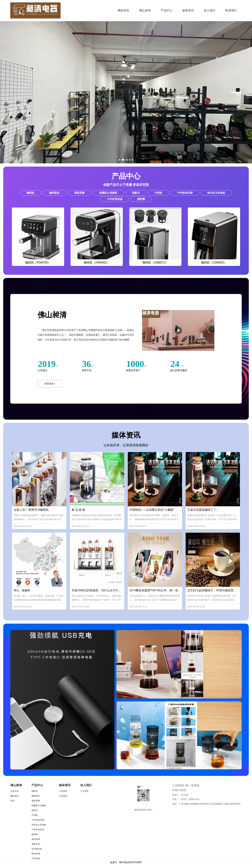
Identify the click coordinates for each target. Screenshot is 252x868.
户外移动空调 (38, 820)
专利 (12, 801)
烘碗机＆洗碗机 (39, 805)
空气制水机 (37, 849)
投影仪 (35, 810)
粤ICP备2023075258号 (130, 862)
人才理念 (84, 791)
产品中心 (166, 10)
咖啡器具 (36, 796)
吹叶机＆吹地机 (39, 825)
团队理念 (14, 796)
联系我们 (231, 10)
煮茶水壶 (36, 844)
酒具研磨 (36, 801)
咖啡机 (35, 791)
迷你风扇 (36, 839)
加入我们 (210, 10)
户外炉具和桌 (38, 830)
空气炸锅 (36, 858)
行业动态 (63, 796)
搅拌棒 (35, 834)
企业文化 (14, 791)
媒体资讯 (188, 10)
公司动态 (63, 791)
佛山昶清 (145, 10)
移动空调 (36, 854)
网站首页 (123, 10)
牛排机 (35, 815)
